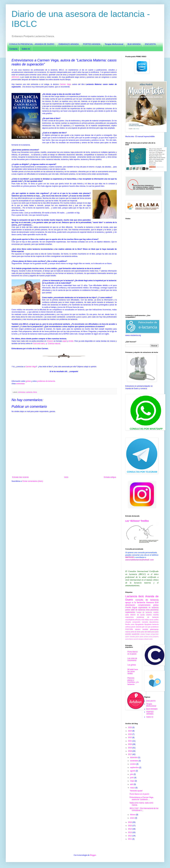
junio (132, 778)
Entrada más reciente (20, 477)
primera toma (148, 637)
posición (128, 634)
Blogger (93, 855)
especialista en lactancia (148, 607)
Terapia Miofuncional (114, 44)
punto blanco (129, 639)
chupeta (128, 622)
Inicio (66, 477)
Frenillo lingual (131, 607)
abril (132, 784)
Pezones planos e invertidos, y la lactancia (133, 681)
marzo (133, 788)
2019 (130, 748)
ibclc (141, 596)
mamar (128, 632)
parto (127, 615)
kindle (71, 341)
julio (132, 774)
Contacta (13, 49)
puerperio (156, 637)
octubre (133, 764)
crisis (148, 610)
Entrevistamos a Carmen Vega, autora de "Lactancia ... (142, 798)
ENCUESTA (150, 44)
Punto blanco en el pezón (133, 653)
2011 (130, 839)
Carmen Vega (65, 84)
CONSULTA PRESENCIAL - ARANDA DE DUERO (32, 44)
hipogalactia (139, 624)
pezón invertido (130, 637)
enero (133, 818)
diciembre (134, 757)
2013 (130, 832)
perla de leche (136, 632)
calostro (138, 629)
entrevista (22, 392)
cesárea (149, 615)
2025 (130, 727)
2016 (130, 822)
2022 (130, 738)
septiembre (135, 768)
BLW (157, 603)
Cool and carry (39, 344)
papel (65, 341)
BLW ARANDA (134, 44)
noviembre (134, 761)
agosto (133, 771)
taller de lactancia (138, 610)
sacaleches (136, 634)
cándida (145, 629)
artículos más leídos (142, 620)
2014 (130, 829)
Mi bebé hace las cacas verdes (133, 672)
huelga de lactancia (144, 612)
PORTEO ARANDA (92, 44)
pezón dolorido (136, 627)
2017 (130, 754)
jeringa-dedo (155, 634)
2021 (130, 741)
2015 (130, 826)
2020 (130, 744)
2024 (130, 731)
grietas (28, 381)
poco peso (155, 632)
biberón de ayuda (137, 615)
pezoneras (154, 610)
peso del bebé (146, 632)
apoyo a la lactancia (135, 602)
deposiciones (154, 622)
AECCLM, (15, 77)
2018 (130, 751)
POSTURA (129, 629)
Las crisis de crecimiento (132, 659)
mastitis (156, 612)
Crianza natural (54, 344)
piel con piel (146, 627)
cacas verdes (154, 620)
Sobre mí (26, 49)
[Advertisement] (142, 267)
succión (136, 639)
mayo (132, 781)
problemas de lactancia (46, 381)
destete (143, 634)
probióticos (155, 627)
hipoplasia (148, 624)
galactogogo (154, 629)
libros (35, 392)
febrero (133, 815)
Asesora (150, 602)
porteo (128, 610)
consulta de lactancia (147, 600)
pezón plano (139, 637)
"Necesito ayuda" (136, 791)
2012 (130, 836)
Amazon (50, 341)
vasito (151, 639)
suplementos (130, 612)
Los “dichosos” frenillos (137, 521)
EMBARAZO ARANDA (69, 44)
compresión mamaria (140, 622)
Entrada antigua (110, 477)
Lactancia (29, 392)
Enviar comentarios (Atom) (33, 481)
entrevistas (20, 384)
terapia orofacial (144, 639)
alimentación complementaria (138, 605)
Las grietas (132, 665)
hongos (148, 634)
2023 (130, 734)
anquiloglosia (130, 620)
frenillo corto (130, 624)
